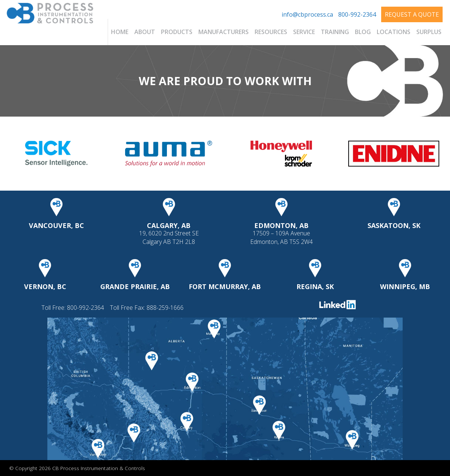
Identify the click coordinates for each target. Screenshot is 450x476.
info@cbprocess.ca (307, 14)
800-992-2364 (357, 14)
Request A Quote (412, 14)
